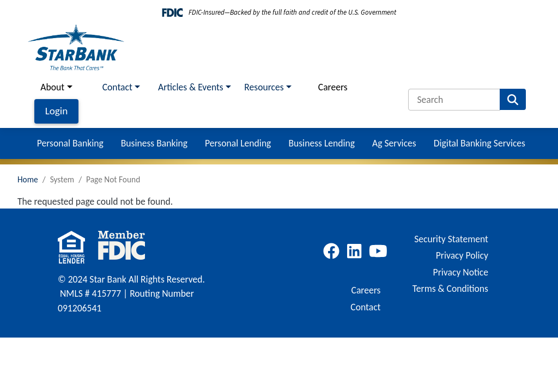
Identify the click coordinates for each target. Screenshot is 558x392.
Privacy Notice (461, 272)
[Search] (454, 100)
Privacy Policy (462, 255)
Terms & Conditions (450, 289)
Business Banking (154, 143)
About (52, 87)
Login (57, 111)
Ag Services (394, 143)
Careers (333, 87)
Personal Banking (70, 143)
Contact (365, 307)
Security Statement (451, 239)
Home (28, 179)
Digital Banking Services (480, 143)
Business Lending (322, 143)
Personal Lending (238, 143)
